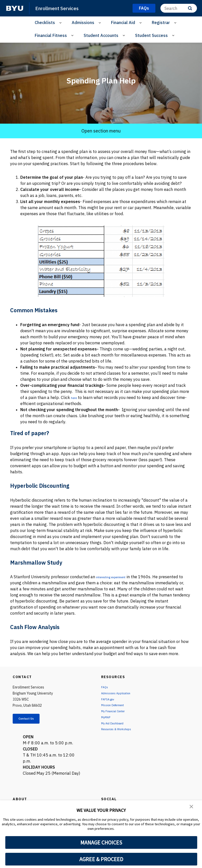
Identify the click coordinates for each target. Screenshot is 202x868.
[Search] (179, 8)
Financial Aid (123, 23)
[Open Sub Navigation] (61, 23)
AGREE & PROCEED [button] (101, 859)
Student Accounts (101, 35)
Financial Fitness (51, 35)
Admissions (83, 23)
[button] (192, 808)
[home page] (15, 8)
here (75, 397)
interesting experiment (118, 577)
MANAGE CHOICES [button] (101, 842)
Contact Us (32, 720)
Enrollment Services (61, 8)
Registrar (161, 23)
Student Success (151, 35)
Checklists (45, 23)
